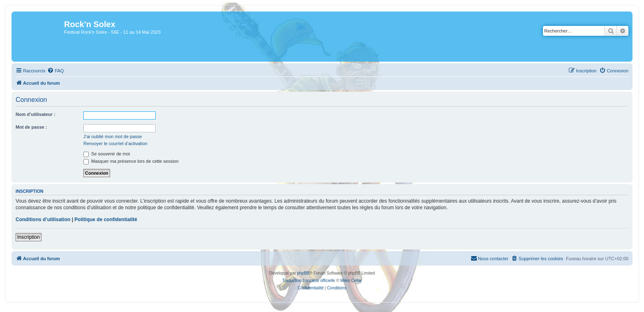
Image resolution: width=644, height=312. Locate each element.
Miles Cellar (351, 281)
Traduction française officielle (309, 281)
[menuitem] (55, 71)
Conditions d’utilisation (43, 220)
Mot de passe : (31, 127)
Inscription (29, 237)
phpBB (303, 273)
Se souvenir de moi (107, 154)
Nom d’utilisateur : (36, 114)
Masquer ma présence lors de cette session (131, 161)
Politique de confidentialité (106, 220)
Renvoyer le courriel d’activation (115, 143)
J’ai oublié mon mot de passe (113, 136)
